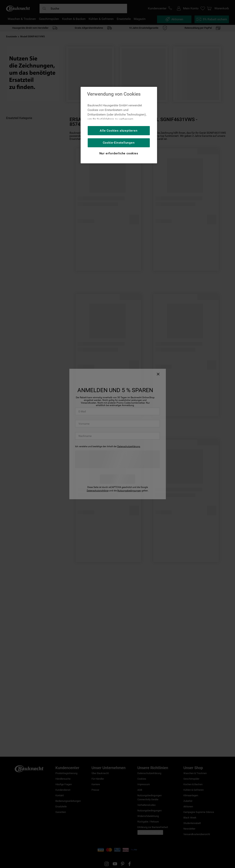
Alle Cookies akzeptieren (119, 131)
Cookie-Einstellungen (119, 143)
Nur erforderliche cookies (119, 153)
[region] (119, 125)
